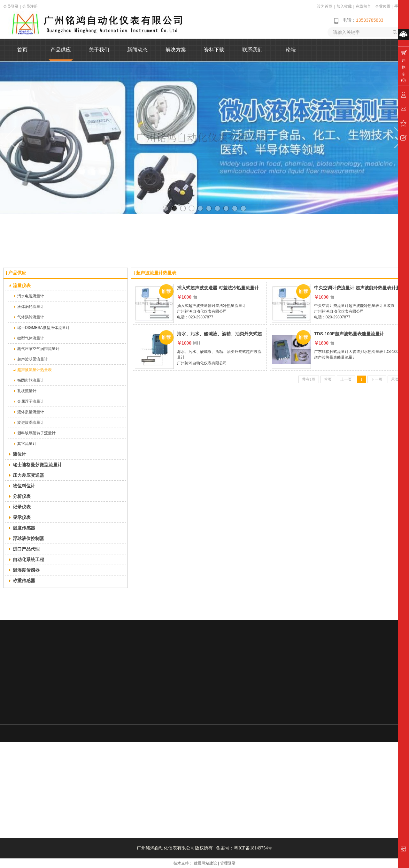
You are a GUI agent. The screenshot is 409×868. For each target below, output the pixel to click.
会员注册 (30, 6)
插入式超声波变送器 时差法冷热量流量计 (218, 288)
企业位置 (383, 6)
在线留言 (363, 6)
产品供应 (17, 273)
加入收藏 (344, 6)
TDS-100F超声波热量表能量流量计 (349, 334)
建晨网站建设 (205, 863)
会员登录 (11, 6)
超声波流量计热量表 (156, 273)
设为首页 (325, 6)
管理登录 (228, 863)
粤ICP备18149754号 (253, 848)
